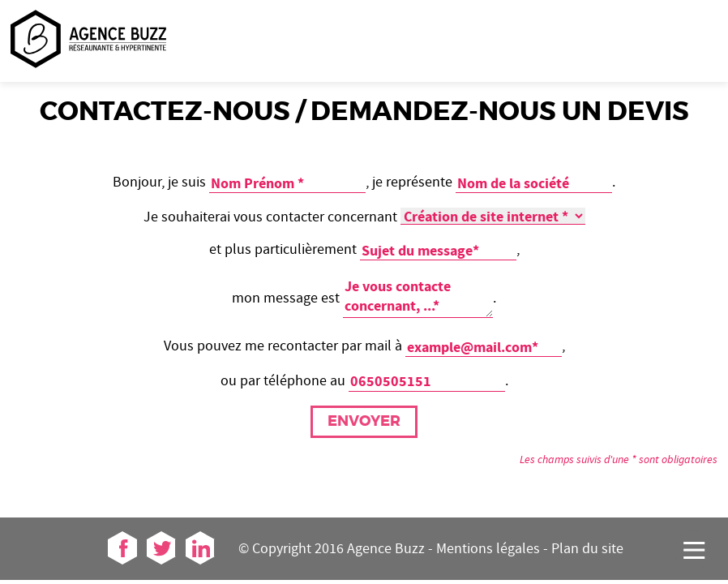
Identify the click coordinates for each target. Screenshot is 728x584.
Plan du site (587, 549)
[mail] (484, 347)
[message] (418, 296)
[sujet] (438, 251)
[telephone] (427, 381)
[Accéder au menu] (694, 550)
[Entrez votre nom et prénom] (287, 183)
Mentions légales (488, 549)
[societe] (534, 183)
